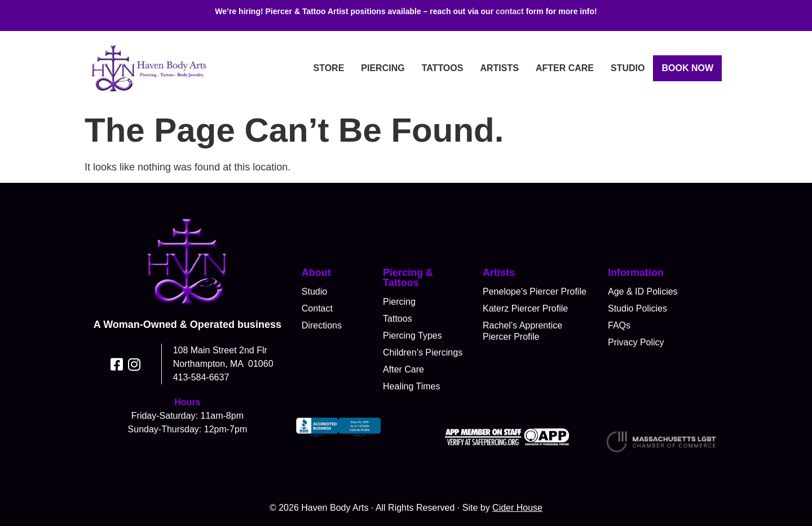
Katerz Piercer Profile (525, 308)
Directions (322, 325)
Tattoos (443, 68)
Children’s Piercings (423, 352)
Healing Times (411, 386)
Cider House (517, 508)
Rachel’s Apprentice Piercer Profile (522, 331)
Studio (628, 68)
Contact (317, 308)
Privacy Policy (636, 342)
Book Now (687, 68)
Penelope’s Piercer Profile (535, 292)
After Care (565, 68)
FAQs (619, 325)
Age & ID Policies (643, 292)
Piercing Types (412, 336)
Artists (499, 68)
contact (510, 11)
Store (328, 68)
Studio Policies (637, 308)
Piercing (383, 68)
